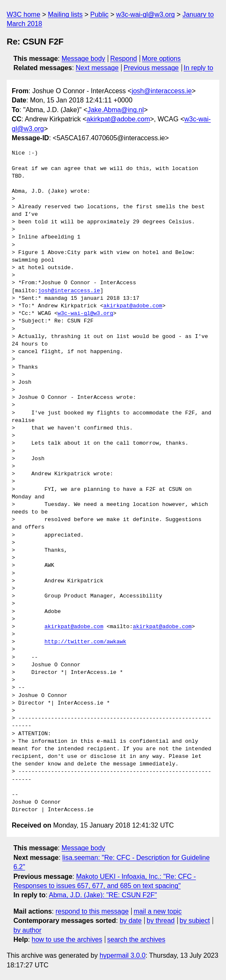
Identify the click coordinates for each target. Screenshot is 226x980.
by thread (161, 921)
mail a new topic (158, 911)
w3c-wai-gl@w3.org (145, 14)
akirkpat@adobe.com (118, 119)
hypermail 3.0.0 (122, 955)
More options (162, 59)
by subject (195, 921)
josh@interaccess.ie (162, 91)
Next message (97, 68)
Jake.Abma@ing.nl (116, 110)
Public (99, 14)
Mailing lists (65, 14)
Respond (124, 59)
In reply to (198, 68)
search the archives (136, 939)
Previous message (151, 68)
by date (130, 921)
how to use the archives (67, 939)
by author (27, 930)
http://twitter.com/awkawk (85, 642)
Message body (83, 59)
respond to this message (92, 911)
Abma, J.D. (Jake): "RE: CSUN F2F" (103, 895)
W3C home (23, 14)
